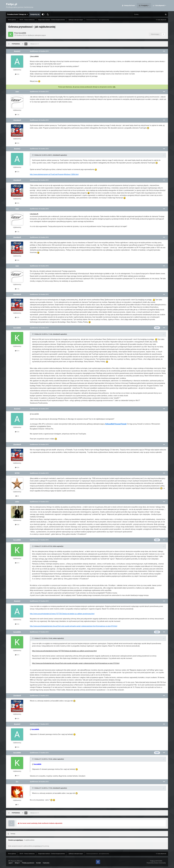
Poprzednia (16, 44)
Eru (17, 782)
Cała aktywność (160, 6)
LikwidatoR (17, 120)
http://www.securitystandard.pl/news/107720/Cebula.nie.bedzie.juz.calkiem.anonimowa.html (62, 614)
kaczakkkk (22, 33)
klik (114, 87)
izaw (17, 92)
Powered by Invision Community (156, 863)
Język (11, 863)
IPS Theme (12, 861)
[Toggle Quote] (33, 155)
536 (17, 74)
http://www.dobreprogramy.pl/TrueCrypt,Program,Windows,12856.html (54, 174)
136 (17, 115)
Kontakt (38, 863)
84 (17, 496)
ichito (17, 502)
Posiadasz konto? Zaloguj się (18, 14)
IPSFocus (20, 861)
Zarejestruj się (35, 14)
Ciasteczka (46, 863)
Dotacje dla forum (129, 6)
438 (17, 525)
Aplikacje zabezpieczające (37, 35)
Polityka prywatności (28, 863)
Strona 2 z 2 (35, 44)
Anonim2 (17, 51)
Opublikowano (39, 51)
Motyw (17, 863)
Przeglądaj (144, 6)
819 (17, 351)
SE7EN (17, 473)
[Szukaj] (143, 14)
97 (17, 805)
